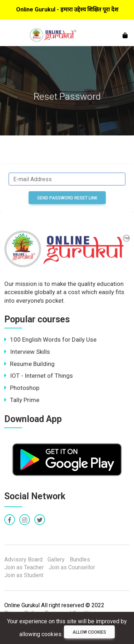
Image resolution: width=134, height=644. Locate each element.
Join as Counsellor (72, 567)
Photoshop (22, 388)
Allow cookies (89, 632)
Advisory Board (23, 559)
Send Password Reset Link (67, 198)
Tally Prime (22, 400)
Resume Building (29, 364)
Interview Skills (27, 352)
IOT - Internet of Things (39, 376)
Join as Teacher (24, 567)
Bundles (80, 559)
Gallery (56, 559)
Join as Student (24, 575)
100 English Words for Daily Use (50, 340)
